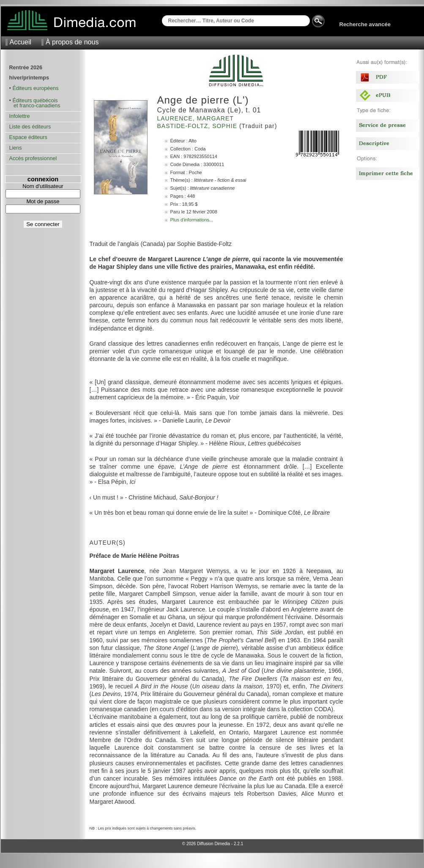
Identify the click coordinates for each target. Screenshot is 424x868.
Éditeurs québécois (35, 101)
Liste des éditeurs (30, 127)
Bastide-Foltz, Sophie (198, 126)
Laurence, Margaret (197, 118)
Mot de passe (43, 201)
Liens (16, 148)
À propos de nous (72, 42)
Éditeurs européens (35, 88)
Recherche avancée (365, 24)
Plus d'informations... (192, 220)
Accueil (21, 42)
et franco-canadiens (35, 106)
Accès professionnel (33, 158)
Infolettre (20, 116)
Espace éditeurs (28, 137)
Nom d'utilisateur (43, 186)
